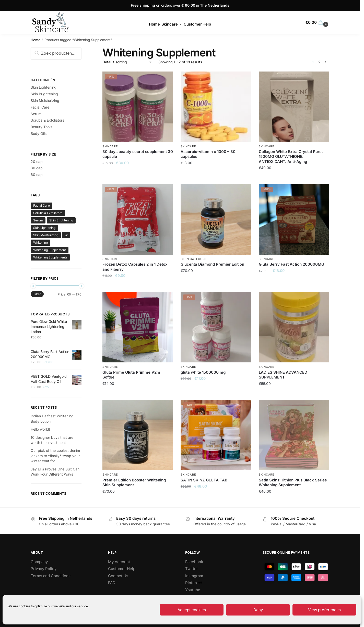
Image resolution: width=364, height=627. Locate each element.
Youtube (193, 590)
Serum (36, 114)
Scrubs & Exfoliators (47, 120)
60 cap (37, 175)
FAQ (112, 583)
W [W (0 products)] (66, 235)
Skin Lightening (44, 87)
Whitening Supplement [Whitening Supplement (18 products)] (50, 250)
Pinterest (193, 583)
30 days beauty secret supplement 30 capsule (138, 154)
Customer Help (122, 569)
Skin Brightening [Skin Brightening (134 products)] (61, 220)
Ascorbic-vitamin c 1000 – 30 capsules (208, 154)
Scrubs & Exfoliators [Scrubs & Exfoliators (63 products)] (48, 213)
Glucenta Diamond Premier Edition (212, 264)
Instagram (194, 576)
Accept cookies (192, 610)
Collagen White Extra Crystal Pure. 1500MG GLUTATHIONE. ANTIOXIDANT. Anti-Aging (291, 157)
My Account (119, 562)
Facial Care (40, 107)
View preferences (324, 610)
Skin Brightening (44, 94)
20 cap (37, 162)
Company (39, 562)
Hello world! (40, 429)
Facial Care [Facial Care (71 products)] (42, 205)
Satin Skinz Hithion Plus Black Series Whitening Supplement (293, 483)
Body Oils (39, 133)
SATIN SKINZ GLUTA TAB (204, 480)
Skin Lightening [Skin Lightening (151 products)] (44, 228)
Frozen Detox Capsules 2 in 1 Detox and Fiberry (135, 267)
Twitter (192, 569)
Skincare (110, 146)
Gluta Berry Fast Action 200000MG (291, 264)
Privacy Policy (44, 569)
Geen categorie (194, 259)
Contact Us (118, 576)
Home (36, 40)
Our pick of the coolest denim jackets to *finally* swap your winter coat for (55, 456)
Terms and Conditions (51, 576)
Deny (258, 610)
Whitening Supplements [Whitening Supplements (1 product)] (50, 257)
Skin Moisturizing (45, 100)
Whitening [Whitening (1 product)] (40, 242)
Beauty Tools (41, 127)
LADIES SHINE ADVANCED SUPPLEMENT (283, 375)
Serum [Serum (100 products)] (38, 220)
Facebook (194, 562)
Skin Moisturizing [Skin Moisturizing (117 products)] (46, 235)
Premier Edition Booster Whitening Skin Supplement (134, 483)
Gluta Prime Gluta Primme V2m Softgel (131, 375)
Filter (37, 294)
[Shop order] (127, 62)
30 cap (37, 168)
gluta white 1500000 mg (203, 372)
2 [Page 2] (319, 62)
